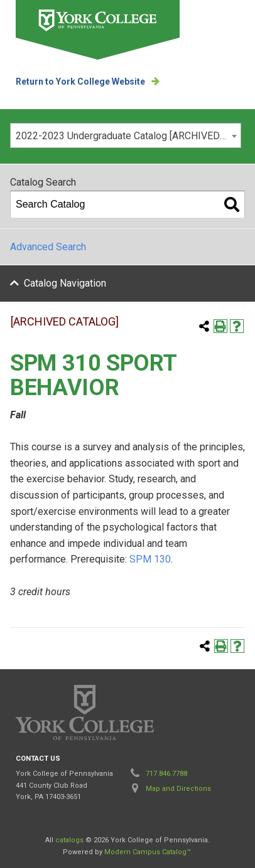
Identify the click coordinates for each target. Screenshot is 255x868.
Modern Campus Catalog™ (148, 852)
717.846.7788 (166, 774)
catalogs (69, 840)
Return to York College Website (80, 82)
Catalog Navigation (65, 283)
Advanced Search (48, 247)
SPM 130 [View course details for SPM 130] (150, 559)
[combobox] (126, 135)
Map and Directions (178, 789)
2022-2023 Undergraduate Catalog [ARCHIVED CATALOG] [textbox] (128, 136)
